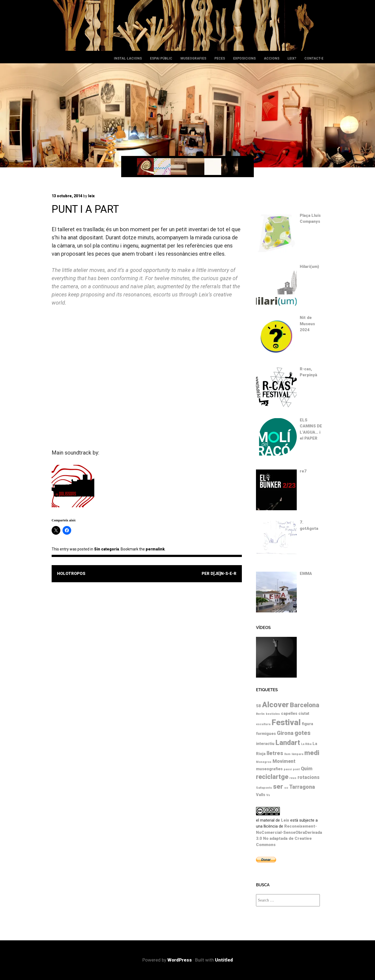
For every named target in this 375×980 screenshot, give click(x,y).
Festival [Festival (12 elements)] (286, 722)
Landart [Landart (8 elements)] (288, 743)
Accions (272, 58)
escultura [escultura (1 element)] (263, 724)
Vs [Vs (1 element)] (268, 795)
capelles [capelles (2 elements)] (289, 713)
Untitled (224, 960)
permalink (155, 549)
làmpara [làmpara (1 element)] (297, 754)
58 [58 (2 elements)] (258, 706)
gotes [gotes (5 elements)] (303, 733)
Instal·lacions (128, 58)
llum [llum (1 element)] (287, 754)
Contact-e (314, 58)
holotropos (71, 574)
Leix (285, 820)
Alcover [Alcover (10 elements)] (275, 705)
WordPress (180, 960)
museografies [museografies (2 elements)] (269, 769)
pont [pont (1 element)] (296, 769)
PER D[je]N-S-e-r (219, 574)
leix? (292, 58)
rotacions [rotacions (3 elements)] (309, 777)
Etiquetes (267, 690)
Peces (220, 58)
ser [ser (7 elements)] (278, 786)
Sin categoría (107, 549)
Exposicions (244, 58)
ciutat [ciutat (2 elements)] (304, 713)
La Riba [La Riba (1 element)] (306, 744)
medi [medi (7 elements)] (312, 753)
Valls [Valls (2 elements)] (261, 795)
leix (91, 196)
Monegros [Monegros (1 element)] (264, 762)
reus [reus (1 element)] (293, 778)
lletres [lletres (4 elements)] (275, 753)
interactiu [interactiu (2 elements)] (265, 744)
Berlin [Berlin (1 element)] (260, 714)
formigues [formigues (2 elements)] (266, 734)
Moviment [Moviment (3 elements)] (284, 761)
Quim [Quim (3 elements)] (307, 769)
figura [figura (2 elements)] (307, 724)
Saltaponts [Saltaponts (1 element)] (264, 788)
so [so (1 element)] (286, 788)
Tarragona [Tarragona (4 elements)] (302, 787)
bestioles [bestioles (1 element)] (273, 714)
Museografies (193, 58)
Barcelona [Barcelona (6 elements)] (305, 705)
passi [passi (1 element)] (288, 769)
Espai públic (161, 58)
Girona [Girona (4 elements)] (285, 733)
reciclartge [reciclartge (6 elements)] (272, 777)
